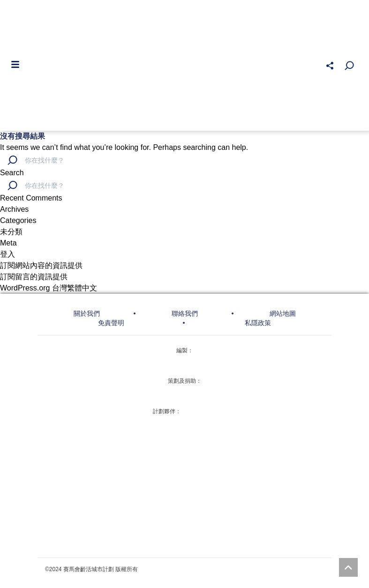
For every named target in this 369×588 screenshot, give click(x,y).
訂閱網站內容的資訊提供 (41, 265)
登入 (8, 254)
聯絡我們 (185, 313)
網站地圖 (283, 313)
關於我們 (87, 313)
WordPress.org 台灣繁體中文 (49, 288)
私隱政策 (258, 323)
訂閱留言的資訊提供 (34, 277)
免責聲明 (111, 323)
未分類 (11, 232)
